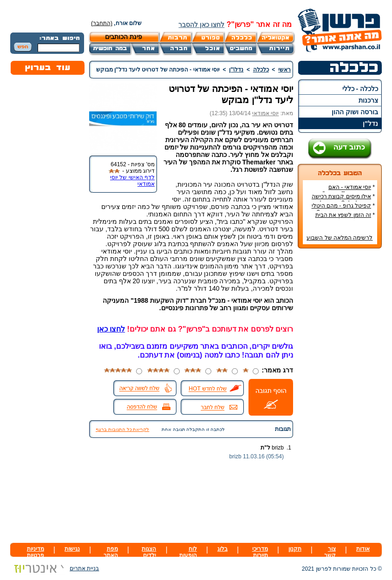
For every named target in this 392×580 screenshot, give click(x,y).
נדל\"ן (236, 70)
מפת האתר (111, 552)
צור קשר (330, 552)
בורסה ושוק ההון (355, 112)
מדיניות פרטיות (36, 552)
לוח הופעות (188, 552)
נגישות (72, 549)
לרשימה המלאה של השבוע (340, 238)
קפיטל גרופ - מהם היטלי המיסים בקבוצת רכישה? (343, 209)
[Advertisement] (340, 394)
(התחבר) (102, 23)
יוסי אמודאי (265, 113)
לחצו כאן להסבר (201, 25)
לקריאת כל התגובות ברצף (122, 429)
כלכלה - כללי (360, 89)
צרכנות (368, 100)
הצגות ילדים (149, 552)
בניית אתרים (55, 568)
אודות (363, 549)
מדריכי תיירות (260, 552)
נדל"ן (370, 124)
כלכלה (261, 70)
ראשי (284, 70)
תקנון (295, 549)
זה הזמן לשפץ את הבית (343, 215)
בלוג (222, 549)
